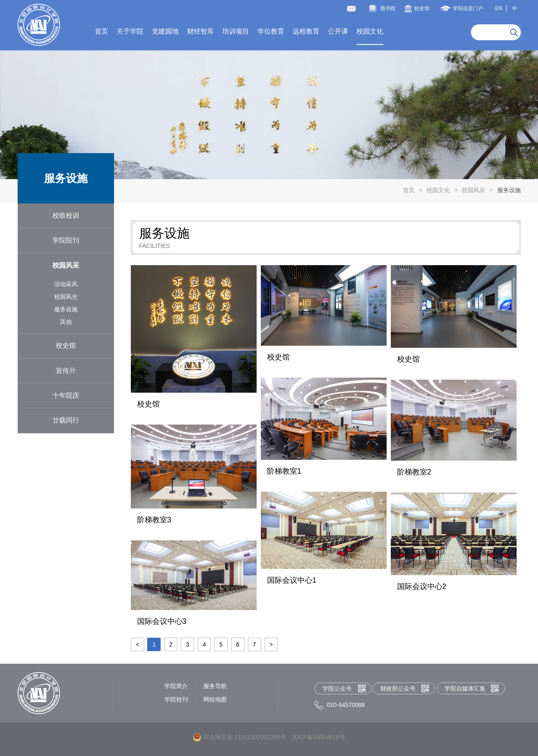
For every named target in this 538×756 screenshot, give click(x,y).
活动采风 (66, 284)
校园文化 (370, 31)
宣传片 (66, 371)
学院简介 (176, 686)
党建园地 (165, 31)
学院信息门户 (468, 8)
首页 (101, 31)
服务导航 (215, 686)
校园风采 (473, 190)
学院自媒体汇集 (465, 688)
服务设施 (509, 190)
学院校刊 (176, 699)
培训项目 (236, 31)
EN (499, 8)
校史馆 (422, 8)
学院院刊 (66, 240)
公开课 (338, 31)
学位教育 (271, 31)
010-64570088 (346, 705)
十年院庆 (66, 395)
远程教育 (306, 31)
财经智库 (200, 31)
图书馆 (388, 8)
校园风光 (66, 297)
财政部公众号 (398, 688)
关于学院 (130, 31)
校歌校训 (66, 215)
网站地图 (215, 699)
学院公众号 (337, 688)
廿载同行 (66, 420)
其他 (66, 322)
